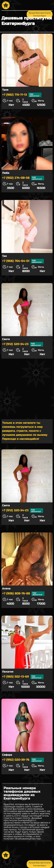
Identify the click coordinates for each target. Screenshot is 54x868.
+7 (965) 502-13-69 (23, 677)
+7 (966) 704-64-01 (23, 261)
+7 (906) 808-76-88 (23, 594)
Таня (5, 90)
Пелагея (8, 672)
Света (6, 339)
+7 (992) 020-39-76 (23, 760)
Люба (6, 173)
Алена (6, 589)
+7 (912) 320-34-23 (23, 344)
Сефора (7, 755)
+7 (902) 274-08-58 (23, 178)
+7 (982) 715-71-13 (22, 95)
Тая (4, 256)
